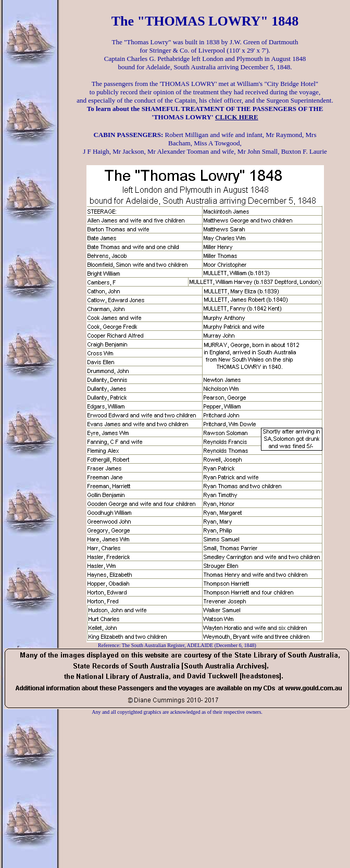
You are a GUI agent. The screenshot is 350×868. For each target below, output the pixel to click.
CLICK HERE (237, 117)
